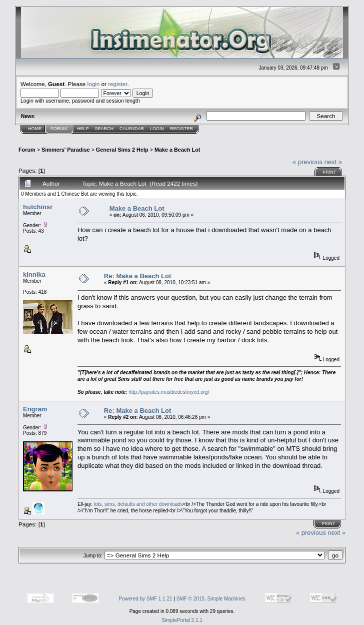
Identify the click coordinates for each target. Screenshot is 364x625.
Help (83, 129)
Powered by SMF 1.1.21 (145, 599)
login (94, 84)
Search (104, 129)
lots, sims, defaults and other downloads (138, 504)
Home (35, 129)
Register (181, 129)
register (117, 84)
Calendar (132, 129)
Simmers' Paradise (65, 150)
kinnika (34, 274)
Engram (35, 409)
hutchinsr (38, 207)
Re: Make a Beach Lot (137, 276)
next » (333, 162)
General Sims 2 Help (122, 150)
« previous (307, 162)
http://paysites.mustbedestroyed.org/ (169, 392)
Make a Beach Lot (177, 150)
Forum (59, 129)
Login (157, 129)
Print (329, 172)
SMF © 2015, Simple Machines (211, 599)
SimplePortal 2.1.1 (182, 620)
